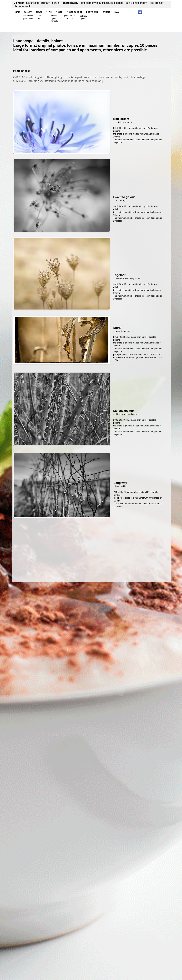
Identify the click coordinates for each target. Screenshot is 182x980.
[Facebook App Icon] (140, 12)
